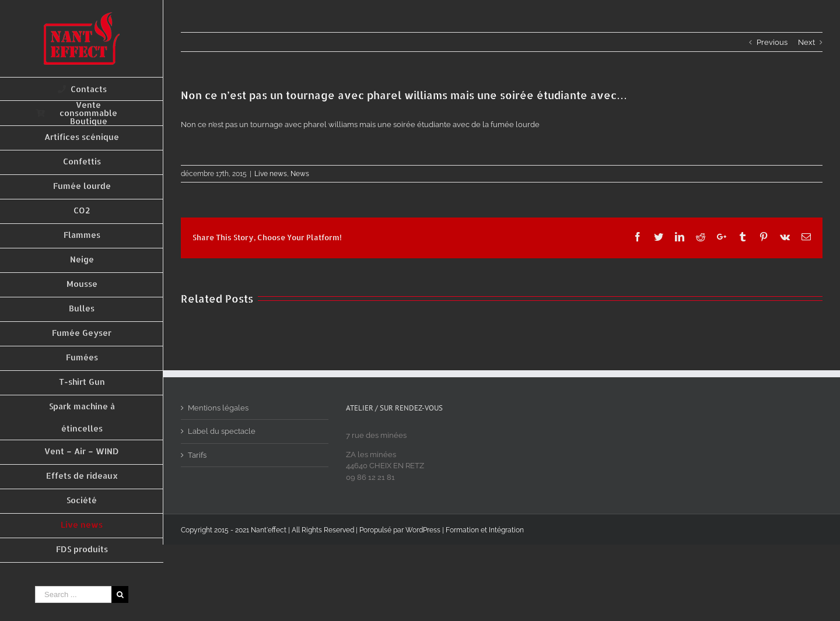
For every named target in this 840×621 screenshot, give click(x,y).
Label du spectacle (222, 431)
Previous (772, 42)
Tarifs (197, 455)
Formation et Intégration (485, 530)
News (300, 174)
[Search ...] (73, 594)
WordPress (423, 530)
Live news (271, 174)
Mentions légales (218, 408)
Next (806, 42)
